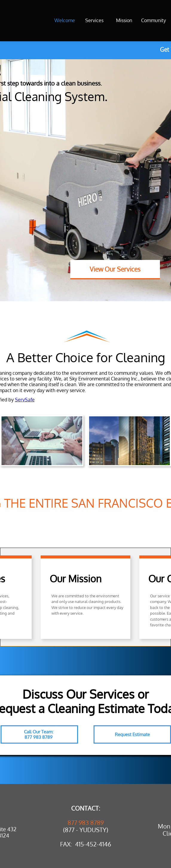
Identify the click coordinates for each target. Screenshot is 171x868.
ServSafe (25, 400)
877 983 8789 (86, 823)
